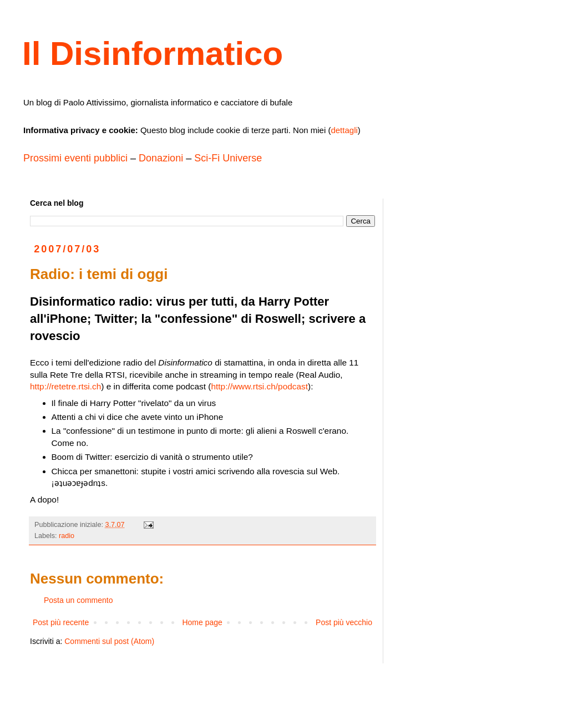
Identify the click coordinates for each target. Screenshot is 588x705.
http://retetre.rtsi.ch (65, 386)
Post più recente (61, 622)
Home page (202, 622)
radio (67, 536)
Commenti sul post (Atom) (109, 641)
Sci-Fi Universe (228, 158)
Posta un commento (78, 600)
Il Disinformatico (153, 54)
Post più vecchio (344, 622)
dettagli (344, 130)
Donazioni (161, 158)
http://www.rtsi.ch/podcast (260, 386)
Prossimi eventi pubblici (75, 158)
